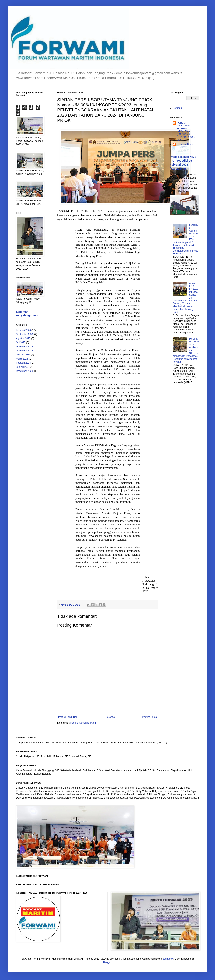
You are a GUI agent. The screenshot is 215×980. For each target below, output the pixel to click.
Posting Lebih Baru (68, 717)
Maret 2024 (22, 359)
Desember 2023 (24, 371)
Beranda (110, 717)
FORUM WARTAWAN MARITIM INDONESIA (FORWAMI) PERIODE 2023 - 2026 (186, 131)
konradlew (168, 959)
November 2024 (24, 351)
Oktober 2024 (23, 355)
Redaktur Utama (185, 144)
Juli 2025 (21, 342)
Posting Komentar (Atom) (84, 723)
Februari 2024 (23, 363)
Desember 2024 (24, 347)
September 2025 (25, 334)
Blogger (107, 962)
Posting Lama (150, 717)
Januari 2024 (23, 367)
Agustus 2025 (23, 338)
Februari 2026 (23, 330)
